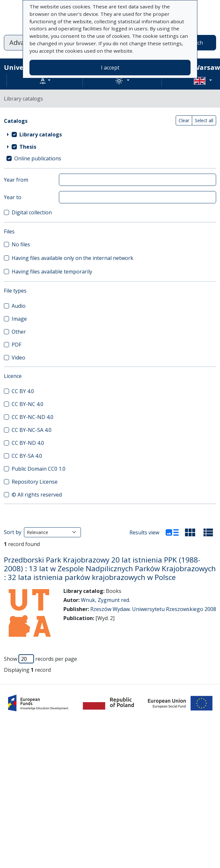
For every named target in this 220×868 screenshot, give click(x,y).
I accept (110, 68)
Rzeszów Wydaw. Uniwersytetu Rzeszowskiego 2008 (153, 609)
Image (19, 319)
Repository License (35, 482)
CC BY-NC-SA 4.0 (32, 430)
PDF (16, 345)
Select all (204, 120)
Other (19, 332)
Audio (19, 306)
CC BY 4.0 (23, 391)
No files (21, 244)
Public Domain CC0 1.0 (38, 469)
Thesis (28, 147)
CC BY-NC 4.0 (27, 404)
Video (18, 358)
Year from (16, 180)
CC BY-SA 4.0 (27, 456)
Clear (184, 120)
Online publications (38, 158)
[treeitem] (110, 134)
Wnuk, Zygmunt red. (105, 600)
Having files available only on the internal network (72, 258)
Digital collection (32, 212)
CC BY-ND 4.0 (28, 443)
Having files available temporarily (52, 272)
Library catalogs (41, 134)
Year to (13, 197)
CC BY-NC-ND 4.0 (33, 417)
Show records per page (40, 659)
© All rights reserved (37, 495)
